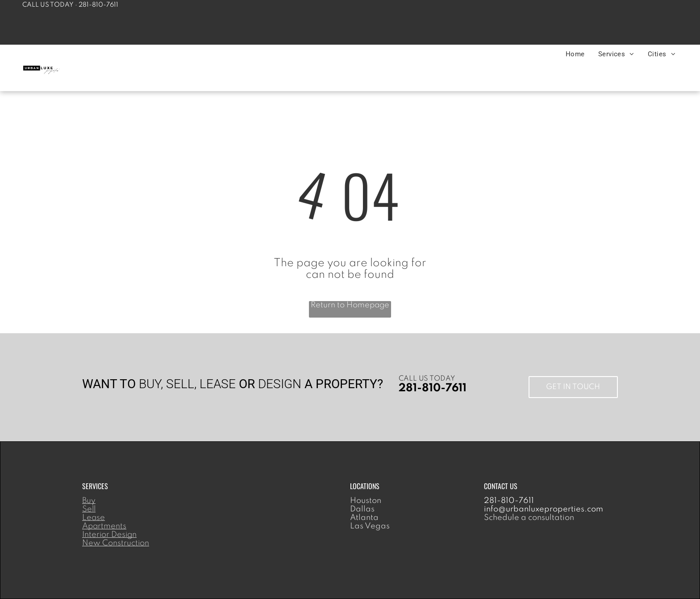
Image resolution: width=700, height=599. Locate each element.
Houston (366, 501)
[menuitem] (575, 54)
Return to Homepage (350, 305)
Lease (94, 518)
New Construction (116, 543)
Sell (89, 509)
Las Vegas (370, 526)
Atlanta (364, 518)
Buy (89, 501)
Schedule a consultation (529, 518)
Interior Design (109, 535)
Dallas (362, 509)
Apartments (104, 526)
